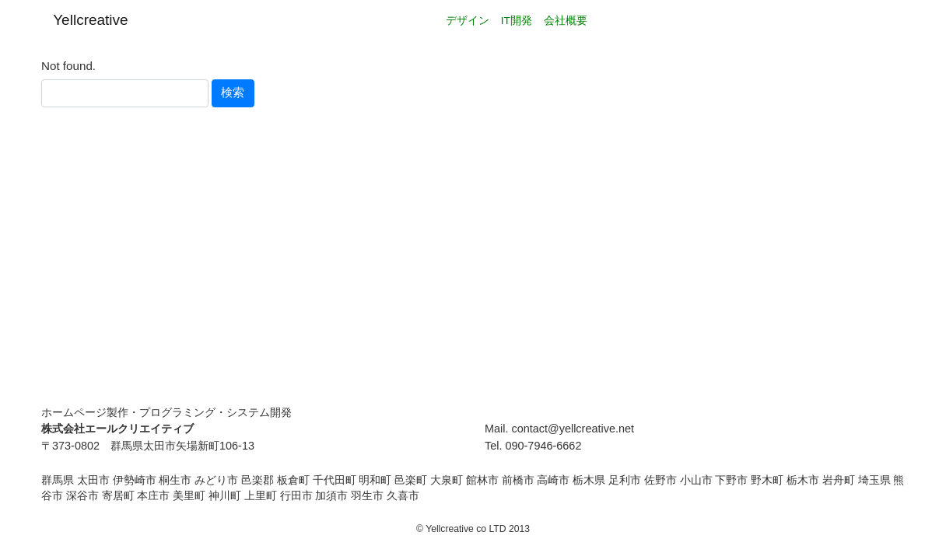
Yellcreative (90, 20)
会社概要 (566, 21)
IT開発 (517, 21)
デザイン (468, 21)
